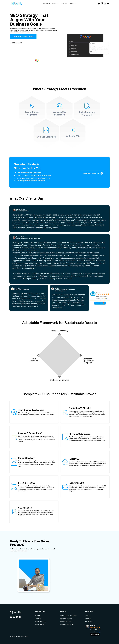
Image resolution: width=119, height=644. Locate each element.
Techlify (93, 626)
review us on (95, 634)
